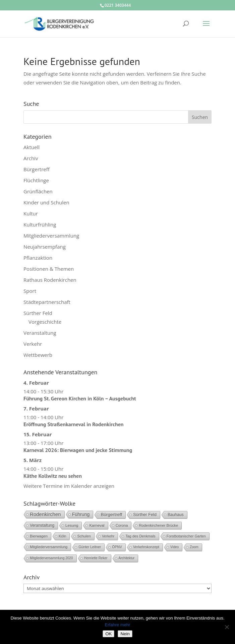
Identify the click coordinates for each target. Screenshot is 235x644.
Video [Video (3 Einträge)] (174, 547)
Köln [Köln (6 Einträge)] (62, 536)
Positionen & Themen (49, 269)
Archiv (31, 158)
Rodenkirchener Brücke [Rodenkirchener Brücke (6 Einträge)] (158, 525)
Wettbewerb (38, 355)
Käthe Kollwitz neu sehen (53, 476)
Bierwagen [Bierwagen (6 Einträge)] (39, 536)
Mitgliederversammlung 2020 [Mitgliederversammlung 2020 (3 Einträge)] (51, 558)
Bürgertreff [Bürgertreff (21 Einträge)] (111, 514)
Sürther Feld (38, 313)
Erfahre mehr (118, 625)
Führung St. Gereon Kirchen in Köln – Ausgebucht (80, 398)
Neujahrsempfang (45, 247)
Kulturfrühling (40, 224)
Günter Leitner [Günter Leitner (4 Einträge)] (90, 547)
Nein (125, 634)
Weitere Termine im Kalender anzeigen (69, 486)
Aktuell (32, 147)
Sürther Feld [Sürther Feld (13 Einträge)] (145, 515)
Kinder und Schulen (46, 202)
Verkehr (33, 344)
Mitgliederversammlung (51, 236)
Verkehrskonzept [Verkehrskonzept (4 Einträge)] (146, 547)
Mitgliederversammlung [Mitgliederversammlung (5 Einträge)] (49, 547)
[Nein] (227, 627)
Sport (30, 291)
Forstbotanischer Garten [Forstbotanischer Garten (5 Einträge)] (186, 536)
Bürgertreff (37, 169)
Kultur (31, 213)
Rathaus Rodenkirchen (50, 280)
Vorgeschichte (45, 322)
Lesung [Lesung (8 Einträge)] (72, 525)
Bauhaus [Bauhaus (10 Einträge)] (176, 515)
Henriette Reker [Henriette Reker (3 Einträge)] (96, 558)
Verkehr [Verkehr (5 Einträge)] (108, 536)
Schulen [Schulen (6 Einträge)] (84, 536)
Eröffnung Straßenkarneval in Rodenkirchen (73, 424)
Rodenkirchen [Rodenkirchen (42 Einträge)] (45, 514)
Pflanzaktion (38, 258)
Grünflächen (38, 191)
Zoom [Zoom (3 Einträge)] (194, 547)
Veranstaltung (40, 333)
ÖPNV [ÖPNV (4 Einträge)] (117, 547)
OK (108, 634)
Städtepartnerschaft (47, 302)
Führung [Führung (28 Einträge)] (81, 514)
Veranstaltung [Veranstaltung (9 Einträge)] (42, 525)
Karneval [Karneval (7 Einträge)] (97, 525)
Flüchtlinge (36, 180)
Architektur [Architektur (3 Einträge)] (127, 558)
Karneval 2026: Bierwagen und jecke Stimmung (78, 450)
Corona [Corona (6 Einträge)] (122, 525)
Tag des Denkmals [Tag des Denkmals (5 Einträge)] (140, 536)
